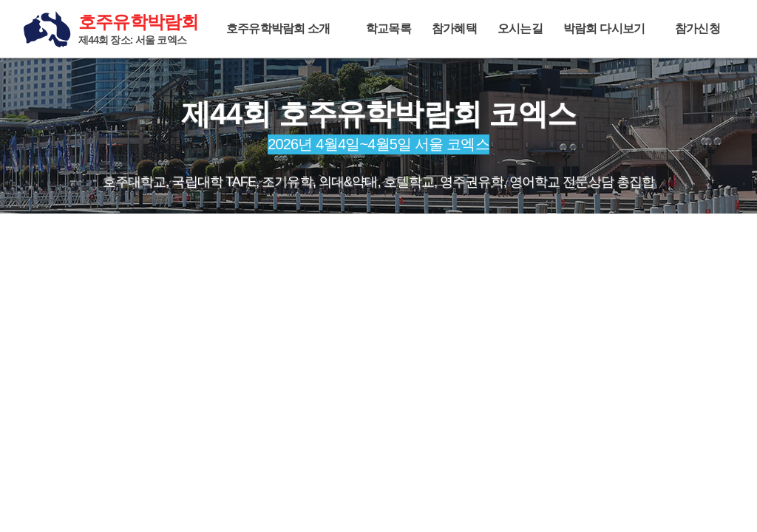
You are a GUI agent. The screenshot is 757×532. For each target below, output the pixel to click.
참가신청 (697, 28)
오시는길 (520, 28)
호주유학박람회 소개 (278, 28)
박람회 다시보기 (604, 28)
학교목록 (388, 28)
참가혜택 (454, 28)
